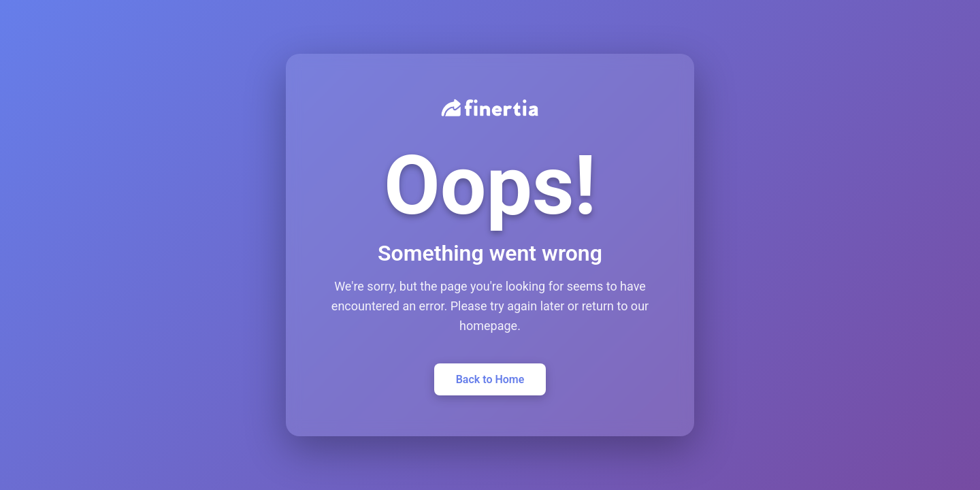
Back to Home (490, 379)
